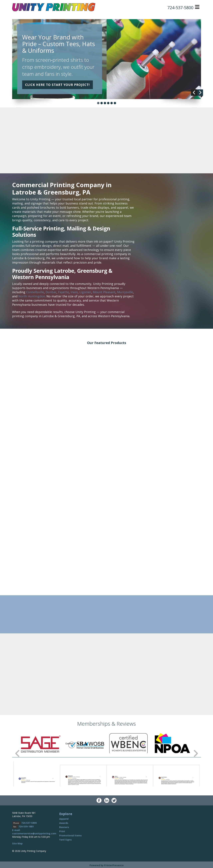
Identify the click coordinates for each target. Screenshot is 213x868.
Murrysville (125, 292)
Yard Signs (65, 840)
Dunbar (51, 292)
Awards (64, 823)
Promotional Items (70, 835)
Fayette (63, 292)
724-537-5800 (179, 7)
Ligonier (85, 292)
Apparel (64, 819)
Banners (64, 827)
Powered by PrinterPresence (107, 865)
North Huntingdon (32, 296)
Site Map (17, 843)
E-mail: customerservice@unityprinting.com (34, 832)
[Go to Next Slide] (196, 754)
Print (62, 831)
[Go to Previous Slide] (18, 754)
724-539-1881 (26, 826)
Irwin (74, 292)
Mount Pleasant (104, 292)
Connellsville (35, 292)
